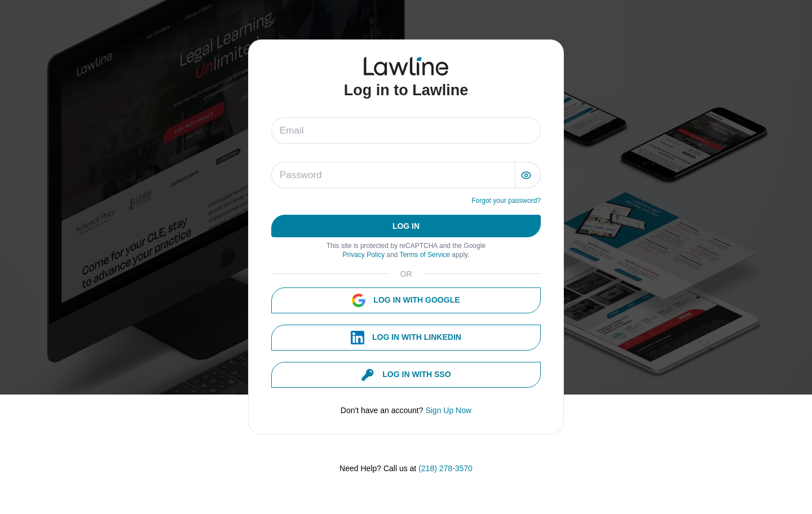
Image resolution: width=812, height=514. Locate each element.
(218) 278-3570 (445, 468)
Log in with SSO (406, 375)
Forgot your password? (506, 201)
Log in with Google (406, 300)
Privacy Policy (364, 255)
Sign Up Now (448, 410)
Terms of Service (426, 255)
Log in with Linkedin (406, 338)
